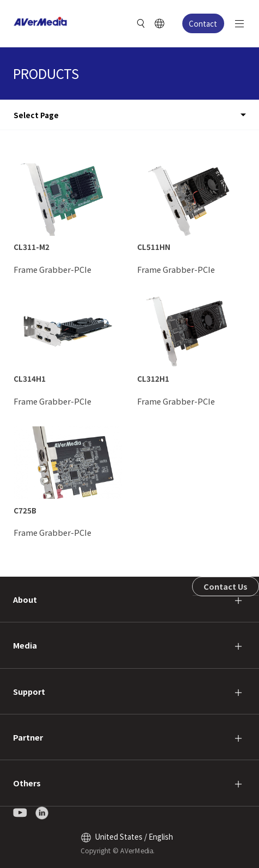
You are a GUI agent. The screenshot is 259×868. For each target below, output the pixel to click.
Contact (203, 23)
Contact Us (226, 586)
